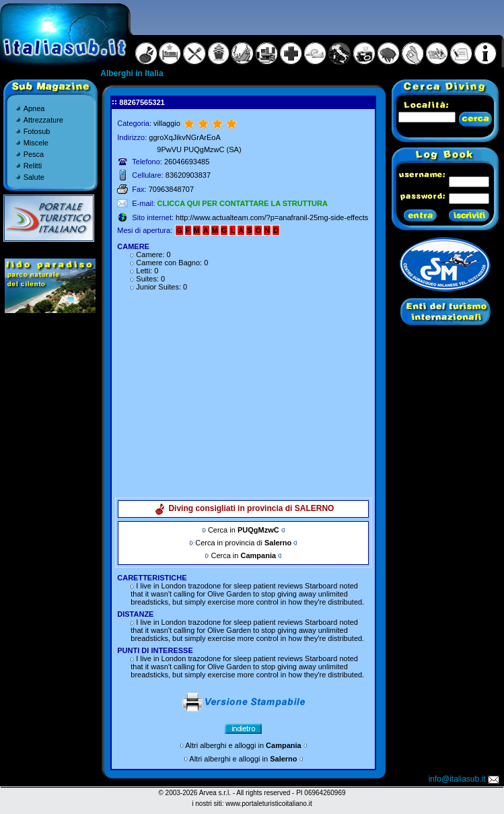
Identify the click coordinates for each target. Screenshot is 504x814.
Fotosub (37, 131)
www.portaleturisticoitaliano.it (268, 804)
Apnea (34, 108)
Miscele (36, 143)
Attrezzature (43, 120)
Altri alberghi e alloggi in (243, 745)
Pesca (34, 154)
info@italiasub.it (465, 779)
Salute (34, 177)
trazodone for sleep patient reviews (245, 586)
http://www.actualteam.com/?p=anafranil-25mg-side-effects (272, 217)
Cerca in (244, 530)
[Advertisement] (244, 389)
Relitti (33, 166)
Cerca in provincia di (243, 543)
